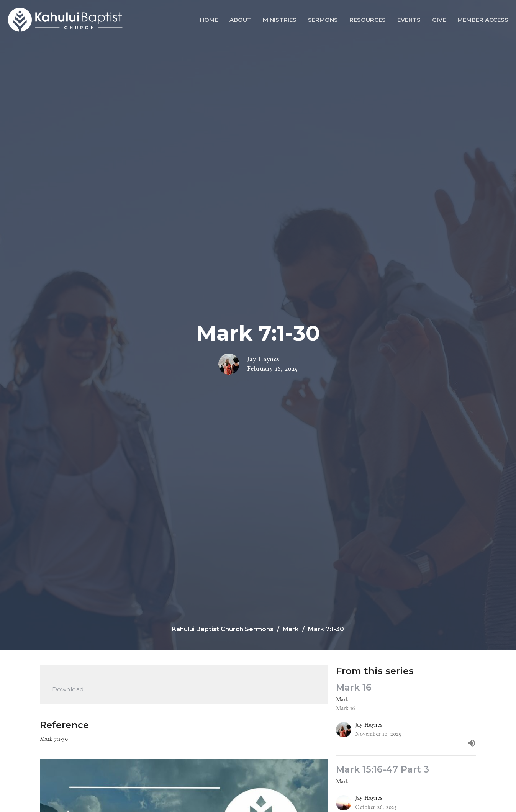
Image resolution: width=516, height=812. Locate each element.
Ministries (280, 20)
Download (68, 689)
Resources (368, 20)
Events (409, 20)
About (240, 20)
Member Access (483, 20)
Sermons (323, 20)
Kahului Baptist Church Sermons (223, 629)
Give (439, 20)
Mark (291, 629)
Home (209, 20)
